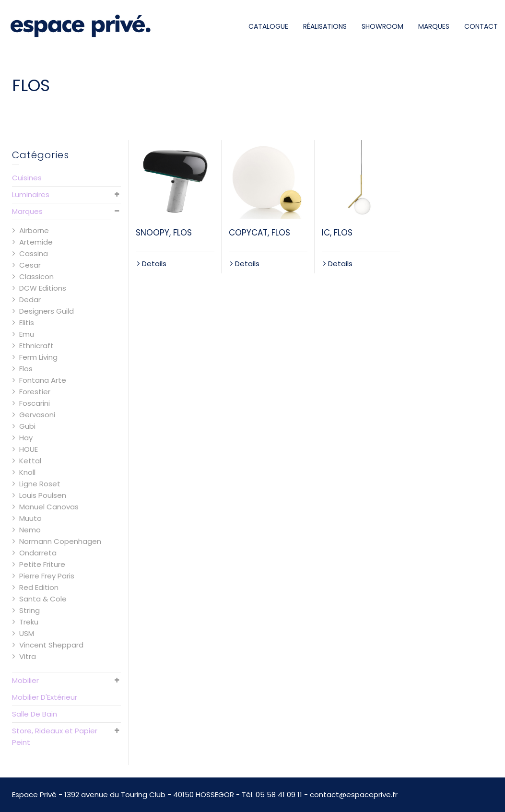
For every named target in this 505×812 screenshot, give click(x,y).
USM (27, 633)
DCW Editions (43, 288)
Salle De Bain (35, 714)
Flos (26, 369)
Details (154, 264)
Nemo (30, 530)
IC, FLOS (337, 233)
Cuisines (27, 178)
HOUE (29, 449)
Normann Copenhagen (60, 541)
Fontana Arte (43, 380)
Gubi (27, 426)
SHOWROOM (382, 26)
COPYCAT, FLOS (259, 233)
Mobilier (25, 680)
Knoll (27, 472)
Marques (27, 211)
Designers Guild (47, 311)
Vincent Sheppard (51, 645)
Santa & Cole (43, 599)
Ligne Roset (40, 484)
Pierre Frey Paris (47, 576)
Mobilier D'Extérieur (45, 697)
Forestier (35, 392)
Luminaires (31, 194)
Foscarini (35, 403)
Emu (27, 334)
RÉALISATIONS (325, 26)
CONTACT (481, 26)
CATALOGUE (268, 26)
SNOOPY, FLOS (164, 233)
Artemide (36, 242)
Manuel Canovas (49, 507)
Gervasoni (37, 415)
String (29, 610)
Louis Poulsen (43, 495)
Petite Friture (42, 564)
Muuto (30, 518)
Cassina (34, 253)
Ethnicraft (36, 346)
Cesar (30, 265)
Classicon (36, 277)
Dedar (30, 300)
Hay (26, 438)
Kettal (30, 461)
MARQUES (434, 26)
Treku (29, 622)
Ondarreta (38, 553)
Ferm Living (38, 357)
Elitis (27, 323)
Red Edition (39, 587)
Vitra (28, 656)
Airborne (34, 230)
